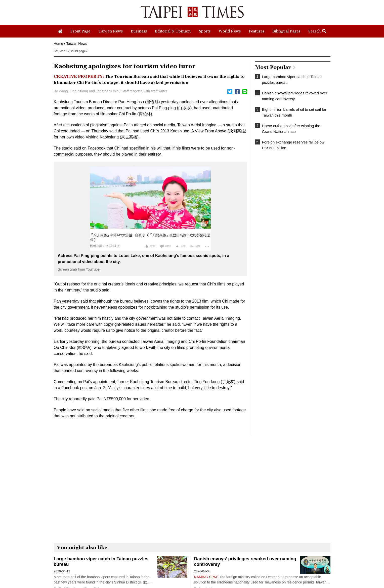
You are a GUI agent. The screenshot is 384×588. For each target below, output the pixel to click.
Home (58, 44)
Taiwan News (77, 44)
